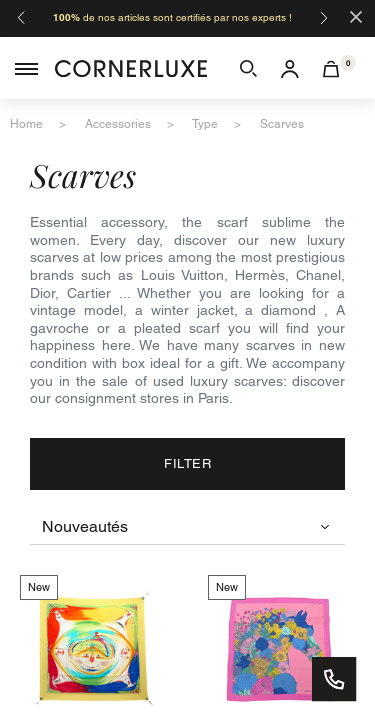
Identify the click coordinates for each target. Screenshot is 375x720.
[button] (248, 68)
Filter (187, 463)
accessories (118, 124)
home (26, 124)
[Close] (356, 15)
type (205, 124)
